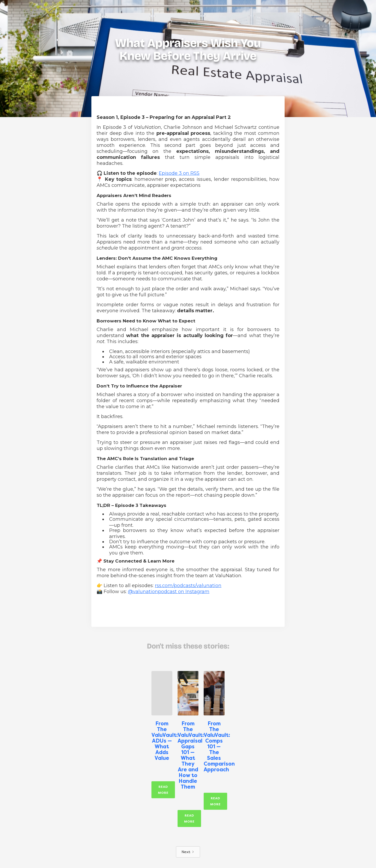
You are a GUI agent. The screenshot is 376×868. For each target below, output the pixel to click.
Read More (163, 790)
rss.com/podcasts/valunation (188, 586)
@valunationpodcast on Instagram (169, 592)
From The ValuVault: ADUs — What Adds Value (162, 741)
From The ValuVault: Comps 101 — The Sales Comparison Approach (214, 747)
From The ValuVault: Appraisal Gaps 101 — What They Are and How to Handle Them (188, 755)
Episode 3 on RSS (179, 173)
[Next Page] (188, 852)
